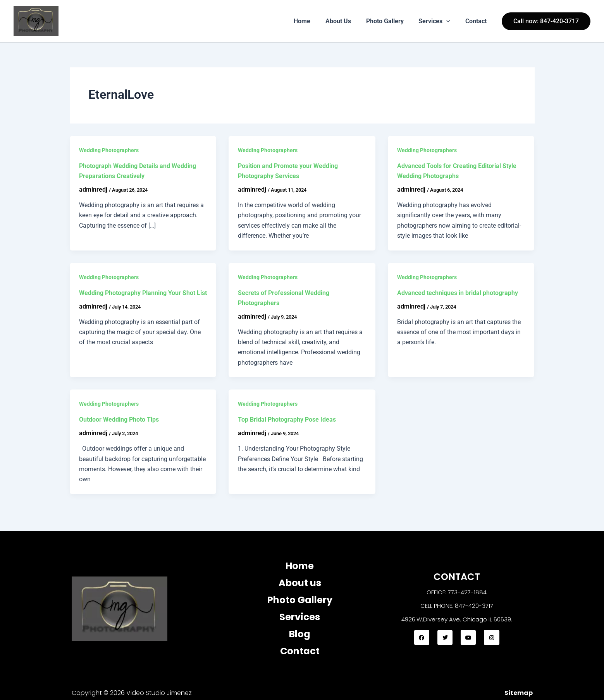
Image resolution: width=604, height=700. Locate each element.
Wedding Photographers (109, 150)
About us (300, 583)
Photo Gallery (391, 21)
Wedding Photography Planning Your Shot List (143, 293)
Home (314, 21)
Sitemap (519, 693)
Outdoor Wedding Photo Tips (119, 419)
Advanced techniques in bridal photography (458, 293)
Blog (300, 634)
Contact (477, 21)
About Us (347, 21)
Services (438, 21)
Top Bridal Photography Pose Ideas (287, 419)
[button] (450, 21)
